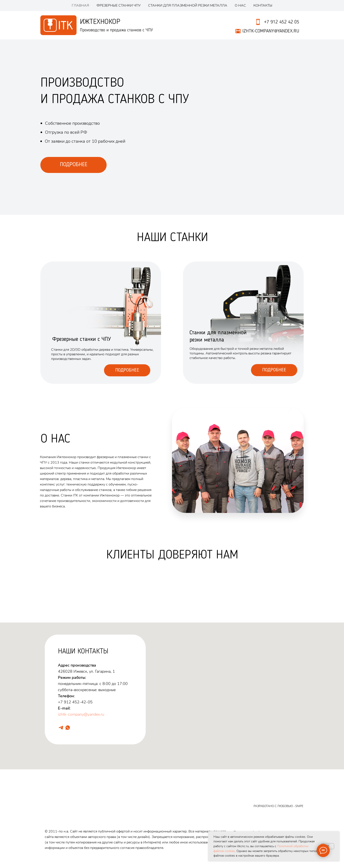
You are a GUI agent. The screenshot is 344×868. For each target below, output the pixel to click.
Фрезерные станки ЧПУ (119, 5)
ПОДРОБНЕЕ (74, 165)
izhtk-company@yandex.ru (81, 714)
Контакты (263, 5)
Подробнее (127, 370)
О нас (240, 5)
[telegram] (61, 728)
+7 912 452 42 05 (282, 22)
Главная (80, 5)
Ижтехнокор (100, 22)
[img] (243, 323)
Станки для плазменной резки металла (188, 5)
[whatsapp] (68, 728)
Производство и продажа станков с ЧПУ (116, 30)
